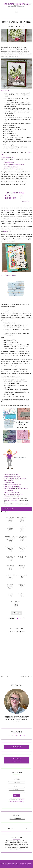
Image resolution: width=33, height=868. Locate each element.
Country (17, 790)
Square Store (7, 231)
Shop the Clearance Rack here (12, 477)
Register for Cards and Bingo (12, 498)
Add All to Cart (16, 613)
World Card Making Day (10, 500)
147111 (10, 550)
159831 (22, 539)
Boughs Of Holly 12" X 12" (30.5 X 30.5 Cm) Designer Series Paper (10, 538)
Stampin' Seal (22, 566)
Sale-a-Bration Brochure (11, 167)
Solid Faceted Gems (22, 556)
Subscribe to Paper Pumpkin (12, 492)
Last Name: (16, 783)
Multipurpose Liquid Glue (10, 576)
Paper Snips (10, 594)
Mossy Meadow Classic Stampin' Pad (10, 548)
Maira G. (30, 864)
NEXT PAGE (5, 676)
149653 (16, 604)
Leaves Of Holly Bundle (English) (10, 518)
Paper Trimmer (22, 594)
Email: (16, 786)
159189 (22, 558)
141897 (10, 559)
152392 (22, 595)
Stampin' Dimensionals (22, 575)
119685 (10, 530)
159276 (22, 530)
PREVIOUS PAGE (26, 676)
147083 (22, 550)
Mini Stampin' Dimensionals (10, 585)
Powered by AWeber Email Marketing (17, 801)
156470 (10, 568)
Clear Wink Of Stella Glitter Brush (10, 557)
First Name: (17, 779)
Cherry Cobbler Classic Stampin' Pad (22, 548)
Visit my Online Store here (11, 475)
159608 (10, 520)
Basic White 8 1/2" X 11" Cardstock (22, 528)
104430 (22, 576)
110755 (10, 578)
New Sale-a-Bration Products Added (14, 169)
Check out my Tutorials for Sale (12, 484)
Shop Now (17, 747)
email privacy (21, 799)
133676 (22, 520)
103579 (10, 595)
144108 (10, 587)
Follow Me (8, 509)
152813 (22, 567)
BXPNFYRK (7, 210)
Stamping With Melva (12, 864)
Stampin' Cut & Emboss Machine (16, 602)
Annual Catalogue (9, 162)
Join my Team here (9, 482)
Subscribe (17, 759)
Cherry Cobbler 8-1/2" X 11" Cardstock (10, 528)
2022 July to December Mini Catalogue (14, 164)
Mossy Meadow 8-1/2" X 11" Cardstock (22, 518)
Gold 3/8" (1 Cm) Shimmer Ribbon (10, 566)
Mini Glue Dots (22, 584)
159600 (10, 540)
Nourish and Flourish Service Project (14, 504)
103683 (22, 586)
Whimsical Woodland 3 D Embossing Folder (22, 537)
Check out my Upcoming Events (12, 486)
